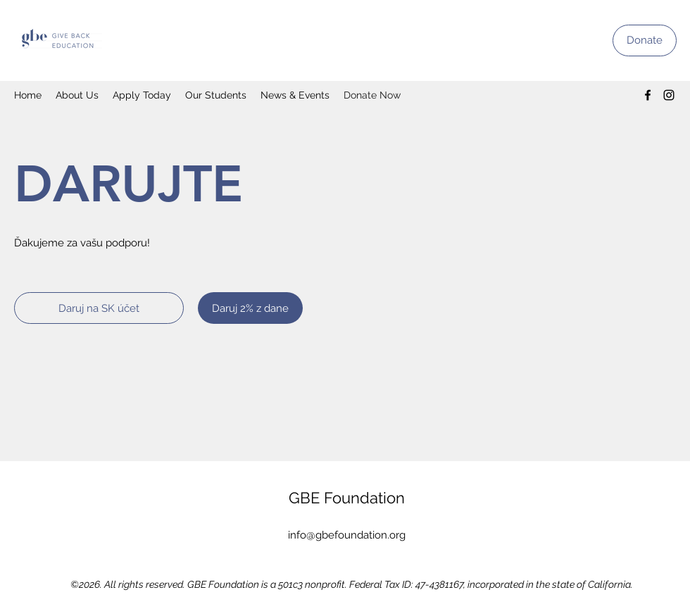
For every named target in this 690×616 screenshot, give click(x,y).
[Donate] (645, 40)
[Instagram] (669, 95)
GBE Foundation (347, 498)
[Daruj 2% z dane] (250, 308)
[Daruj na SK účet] (99, 308)
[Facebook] (648, 95)
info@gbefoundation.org (347, 535)
